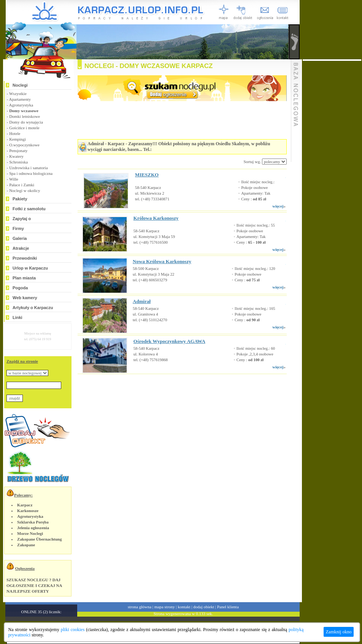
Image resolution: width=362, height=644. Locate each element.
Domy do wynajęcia (26, 122)
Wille (14, 179)
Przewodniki (25, 258)
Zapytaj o (22, 219)
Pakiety (20, 199)
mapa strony (165, 607)
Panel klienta (228, 607)
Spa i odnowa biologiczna (31, 173)
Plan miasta (24, 278)
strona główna (140, 607)
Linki (17, 317)
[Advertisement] (173, 409)
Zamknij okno (339, 632)
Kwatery (16, 156)
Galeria (20, 238)
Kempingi (17, 139)
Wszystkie (18, 94)
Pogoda (20, 288)
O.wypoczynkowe (24, 145)
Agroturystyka (21, 105)
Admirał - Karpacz (106, 144)
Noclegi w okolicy (25, 190)
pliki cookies (73, 630)
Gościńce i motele (24, 128)
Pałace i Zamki (22, 185)
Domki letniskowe (25, 116)
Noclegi (20, 85)
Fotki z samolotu (29, 209)
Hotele (15, 133)
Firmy (18, 228)
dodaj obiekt (204, 607)
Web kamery (25, 298)
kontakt (184, 607)
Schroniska (18, 162)
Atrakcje (21, 248)
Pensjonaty (18, 151)
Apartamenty (20, 99)
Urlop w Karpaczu (30, 268)
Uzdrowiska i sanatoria (28, 168)
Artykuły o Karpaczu (33, 308)
